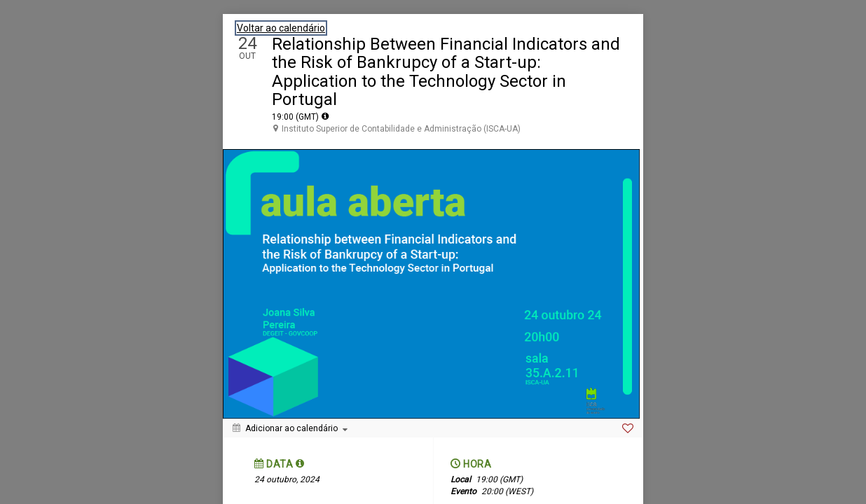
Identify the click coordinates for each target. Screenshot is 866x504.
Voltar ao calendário (281, 28)
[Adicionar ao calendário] (290, 428)
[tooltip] (325, 116)
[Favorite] (628, 428)
